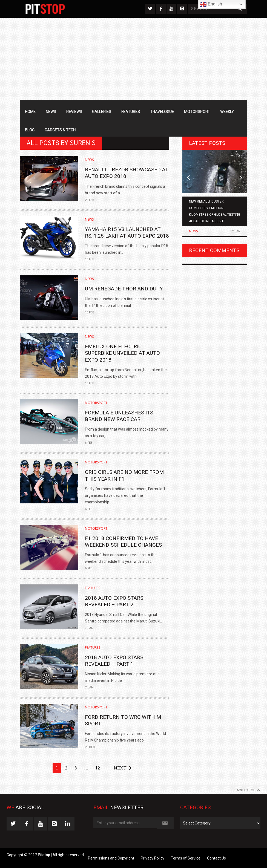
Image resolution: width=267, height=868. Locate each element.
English (211, 4)
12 (98, 768)
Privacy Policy (153, 858)
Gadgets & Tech (60, 130)
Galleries (102, 112)
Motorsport (197, 112)
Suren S (83, 143)
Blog (30, 130)
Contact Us (216, 858)
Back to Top (245, 790)
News (51, 112)
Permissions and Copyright (111, 858)
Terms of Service (186, 858)
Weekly (227, 112)
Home (30, 112)
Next (120, 768)
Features (131, 112)
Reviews (74, 112)
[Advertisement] (133, 59)
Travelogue (162, 112)
